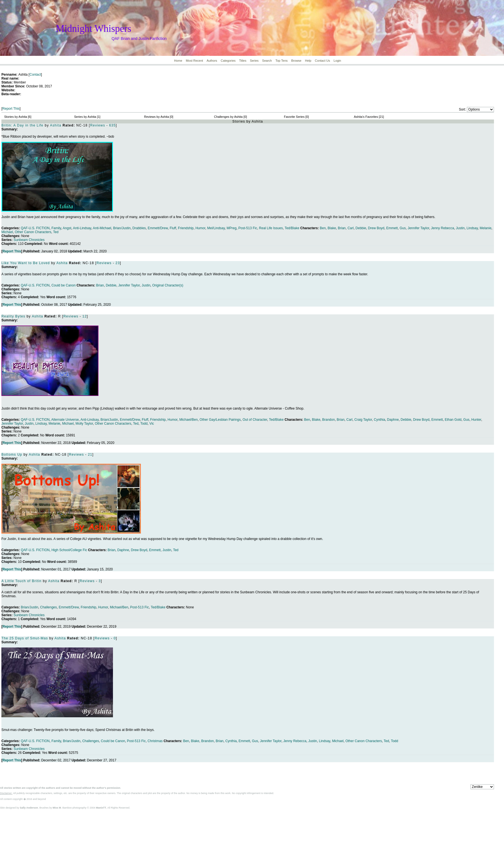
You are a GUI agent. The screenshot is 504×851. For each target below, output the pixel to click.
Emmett (392, 228)
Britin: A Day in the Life (22, 125)
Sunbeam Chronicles (29, 240)
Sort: (462, 109)
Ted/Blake (292, 228)
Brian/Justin (122, 228)
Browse (296, 61)
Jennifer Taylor (418, 228)
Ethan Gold (453, 420)
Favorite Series (294, 117)
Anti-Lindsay (82, 228)
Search (267, 61)
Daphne (393, 420)
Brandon (328, 420)
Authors (212, 61)
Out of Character (255, 420)
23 (118, 263)
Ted (56, 232)
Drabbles (139, 228)
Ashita (56, 125)
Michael (7, 232)
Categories (228, 61)
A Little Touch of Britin (21, 581)
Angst (67, 228)
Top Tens (281, 61)
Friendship (186, 228)
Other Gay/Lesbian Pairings (220, 420)
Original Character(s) (168, 285)
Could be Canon (63, 285)
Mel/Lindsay (216, 228)
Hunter (476, 420)
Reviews (98, 125)
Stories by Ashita (16, 117)
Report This (11, 109)
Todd (144, 424)
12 (85, 316)
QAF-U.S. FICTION (35, 228)
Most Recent (194, 61)
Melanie (486, 228)
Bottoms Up (12, 455)
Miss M (57, 808)
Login (337, 61)
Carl (351, 228)
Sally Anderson (29, 808)
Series (254, 61)
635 (112, 125)
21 (90, 455)
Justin (460, 228)
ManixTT (101, 808)
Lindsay (472, 228)
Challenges (49, 607)
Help (308, 61)
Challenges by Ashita (228, 117)
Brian (342, 228)
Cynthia (379, 420)
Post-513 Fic (248, 228)
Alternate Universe (65, 420)
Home (178, 61)
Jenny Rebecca (442, 228)
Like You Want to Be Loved (26, 263)
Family (56, 228)
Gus (403, 228)
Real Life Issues (271, 228)
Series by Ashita (85, 117)
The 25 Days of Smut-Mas (25, 638)
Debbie (361, 228)
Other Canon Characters (33, 232)
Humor (200, 228)
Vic (152, 424)
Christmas (155, 741)
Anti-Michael (102, 228)
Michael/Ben (189, 420)
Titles (243, 61)
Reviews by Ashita (157, 117)
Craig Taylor (363, 420)
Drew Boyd (376, 228)
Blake (332, 228)
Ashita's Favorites (366, 117)
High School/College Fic (69, 550)
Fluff (173, 228)
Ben (323, 228)
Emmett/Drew (158, 228)
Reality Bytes (13, 316)
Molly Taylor (84, 424)
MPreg (232, 228)
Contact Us (322, 61)
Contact (35, 75)
